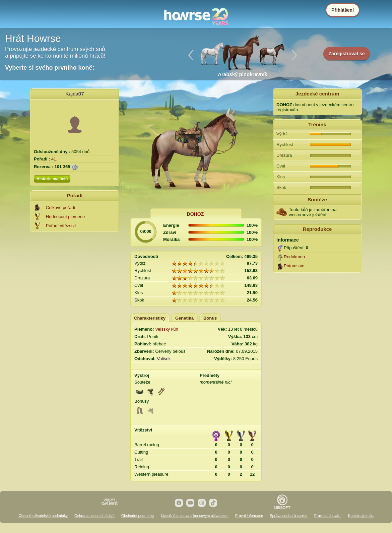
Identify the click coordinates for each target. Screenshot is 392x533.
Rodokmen (294, 257)
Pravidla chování (328, 516)
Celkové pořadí (60, 208)
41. (54, 159)
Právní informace (249, 516)
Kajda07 (75, 94)
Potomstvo (294, 266)
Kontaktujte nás (361, 516)
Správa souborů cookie (289, 516)
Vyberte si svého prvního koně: (50, 68)
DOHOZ (195, 214)
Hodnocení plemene (65, 217)
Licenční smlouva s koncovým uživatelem (195, 516)
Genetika (184, 318)
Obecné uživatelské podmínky (43, 516)
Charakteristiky (150, 318)
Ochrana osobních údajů (94, 516)
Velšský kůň (167, 329)
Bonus (210, 318)
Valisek (164, 359)
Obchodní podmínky (138, 516)
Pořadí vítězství (61, 226)
